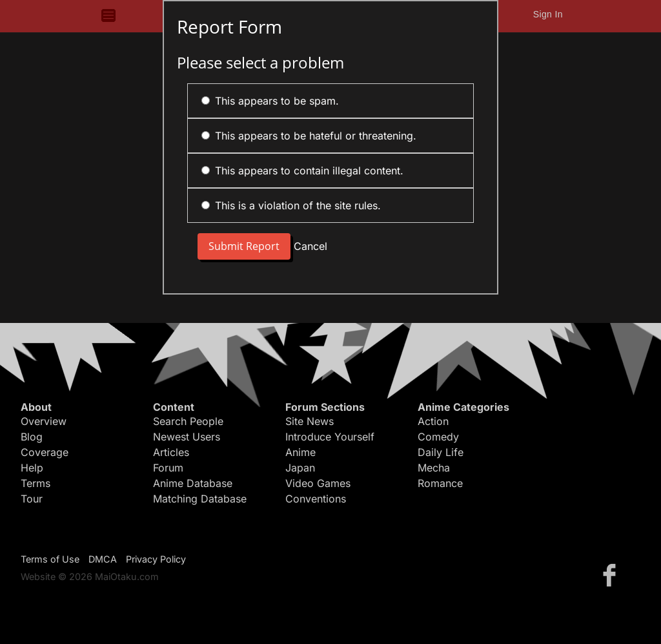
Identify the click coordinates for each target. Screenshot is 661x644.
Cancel (310, 246)
